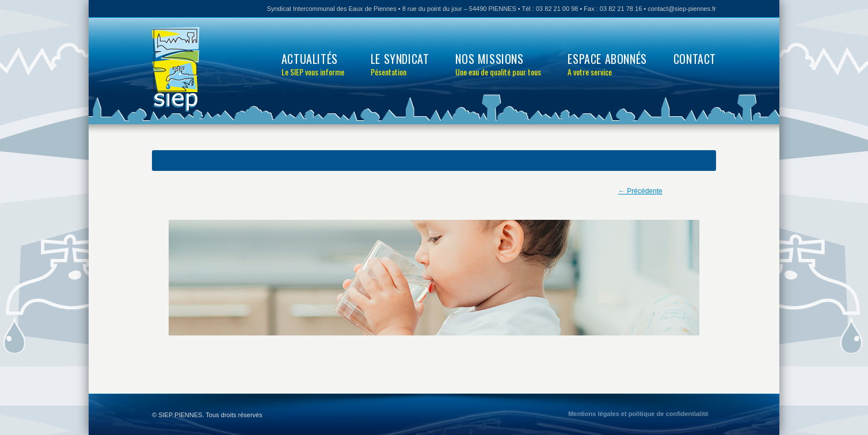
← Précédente (640, 191)
